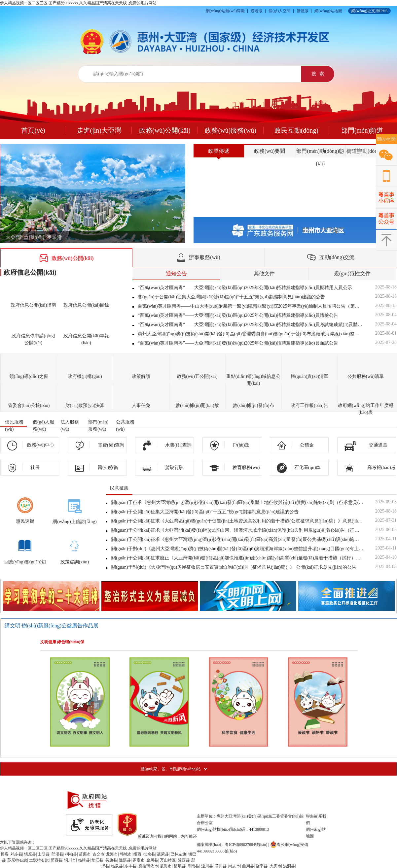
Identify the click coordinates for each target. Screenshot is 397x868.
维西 (137, 854)
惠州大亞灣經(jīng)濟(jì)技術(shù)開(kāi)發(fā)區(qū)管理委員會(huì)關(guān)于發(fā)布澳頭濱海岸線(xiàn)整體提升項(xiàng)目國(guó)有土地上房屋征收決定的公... (251, 334)
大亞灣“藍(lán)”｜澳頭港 (34, 237)
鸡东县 (17, 854)
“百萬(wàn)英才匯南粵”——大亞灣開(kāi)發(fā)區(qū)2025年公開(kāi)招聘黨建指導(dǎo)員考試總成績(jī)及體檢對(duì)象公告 (251, 325)
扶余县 (149, 854)
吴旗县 (111, 860)
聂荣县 (163, 854)
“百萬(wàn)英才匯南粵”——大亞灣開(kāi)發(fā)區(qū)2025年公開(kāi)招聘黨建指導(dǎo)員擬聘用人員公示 (245, 288)
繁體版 (303, 11)
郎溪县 (57, 854)
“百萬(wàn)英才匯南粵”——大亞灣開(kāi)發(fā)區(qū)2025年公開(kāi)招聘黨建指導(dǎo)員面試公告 (238, 343)
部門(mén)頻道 (362, 130)
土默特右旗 (39, 860)
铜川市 (70, 860)
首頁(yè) (33, 130)
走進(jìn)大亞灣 (99, 130)
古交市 (98, 854)
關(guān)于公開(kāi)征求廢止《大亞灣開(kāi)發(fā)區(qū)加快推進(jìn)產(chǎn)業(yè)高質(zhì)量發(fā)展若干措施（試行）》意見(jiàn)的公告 (237, 558)
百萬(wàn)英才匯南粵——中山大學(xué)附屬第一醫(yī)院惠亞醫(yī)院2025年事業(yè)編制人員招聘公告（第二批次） (251, 306)
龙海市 (112, 854)
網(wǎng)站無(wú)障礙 (225, 11)
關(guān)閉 (386, 139)
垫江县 (97, 860)
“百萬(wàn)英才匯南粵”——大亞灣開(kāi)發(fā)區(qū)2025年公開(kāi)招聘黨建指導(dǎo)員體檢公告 (238, 315)
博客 (5, 854)
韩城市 (126, 854)
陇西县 (184, 860)
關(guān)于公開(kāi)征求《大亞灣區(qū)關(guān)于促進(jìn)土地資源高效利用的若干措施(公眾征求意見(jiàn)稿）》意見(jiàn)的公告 (237, 521)
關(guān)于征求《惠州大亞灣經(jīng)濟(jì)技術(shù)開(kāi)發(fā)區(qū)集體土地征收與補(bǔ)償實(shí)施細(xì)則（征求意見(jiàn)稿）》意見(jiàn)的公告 (237, 502)
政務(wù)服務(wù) (231, 130)
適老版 (257, 11)
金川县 (152, 860)
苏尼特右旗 (17, 860)
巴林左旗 (178, 854)
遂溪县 (125, 860)
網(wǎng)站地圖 (328, 11)
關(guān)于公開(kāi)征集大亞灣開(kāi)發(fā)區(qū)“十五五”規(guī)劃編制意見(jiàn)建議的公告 (231, 297)
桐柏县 (71, 854)
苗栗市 (85, 854)
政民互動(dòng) (296, 130)
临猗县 (84, 860)
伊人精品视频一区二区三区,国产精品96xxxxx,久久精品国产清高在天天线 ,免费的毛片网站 (78, 3)
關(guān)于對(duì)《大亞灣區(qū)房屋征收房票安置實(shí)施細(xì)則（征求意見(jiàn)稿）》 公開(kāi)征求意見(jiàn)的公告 (234, 567)
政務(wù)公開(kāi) (165, 130)
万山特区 (168, 860)
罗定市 (139, 860)
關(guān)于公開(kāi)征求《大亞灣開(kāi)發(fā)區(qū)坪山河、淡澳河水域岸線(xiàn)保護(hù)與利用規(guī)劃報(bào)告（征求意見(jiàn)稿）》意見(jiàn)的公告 (237, 530)
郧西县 (56, 860)
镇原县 (30, 854)
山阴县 (44, 854)
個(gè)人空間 (280, 11)
